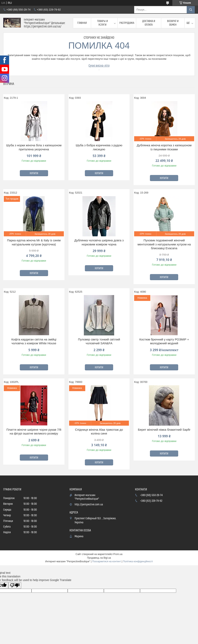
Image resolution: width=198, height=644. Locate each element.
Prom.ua (118, 554)
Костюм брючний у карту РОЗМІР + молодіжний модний (164, 341)
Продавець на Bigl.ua (99, 558)
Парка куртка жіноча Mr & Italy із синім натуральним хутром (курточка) (34, 242)
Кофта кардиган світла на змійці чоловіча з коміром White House (34, 341)
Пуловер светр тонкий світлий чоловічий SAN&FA (99, 341)
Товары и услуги (103, 23)
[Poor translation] (15, 585)
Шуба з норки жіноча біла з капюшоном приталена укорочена (34, 147)
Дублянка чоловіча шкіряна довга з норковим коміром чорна (99, 242)
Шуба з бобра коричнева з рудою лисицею (99, 147)
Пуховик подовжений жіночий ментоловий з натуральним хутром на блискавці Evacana (164, 244)
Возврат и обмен (173, 23)
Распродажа (127, 23)
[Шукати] (191, 10)
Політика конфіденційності (138, 561)
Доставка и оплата (149, 23)
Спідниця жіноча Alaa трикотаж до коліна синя (99, 432)
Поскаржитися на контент (106, 561)
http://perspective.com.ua (89, 505)
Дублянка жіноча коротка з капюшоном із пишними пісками (164, 147)
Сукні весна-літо (99, 66)
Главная (82, 23)
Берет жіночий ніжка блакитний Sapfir (164, 430)
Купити (34, 173)
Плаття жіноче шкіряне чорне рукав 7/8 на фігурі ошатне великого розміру (34, 432)
